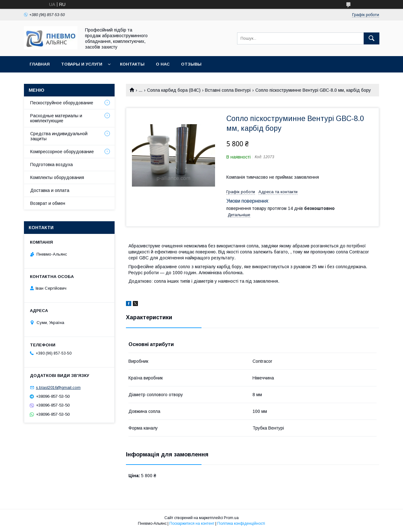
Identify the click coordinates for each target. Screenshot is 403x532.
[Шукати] (372, 38)
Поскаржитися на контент (192, 523)
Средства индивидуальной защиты (59, 136)
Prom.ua (231, 518)
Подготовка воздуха (51, 165)
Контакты (132, 64)
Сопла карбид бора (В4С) (174, 90)
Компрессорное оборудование (62, 152)
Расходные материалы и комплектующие (56, 118)
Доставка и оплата (50, 190)
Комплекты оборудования (57, 177)
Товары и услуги (82, 64)
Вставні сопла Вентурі (228, 90)
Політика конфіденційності (241, 523)
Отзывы (191, 64)
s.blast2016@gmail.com (58, 387)
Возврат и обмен (48, 203)
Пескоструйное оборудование (62, 103)
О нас (163, 64)
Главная (40, 64)
